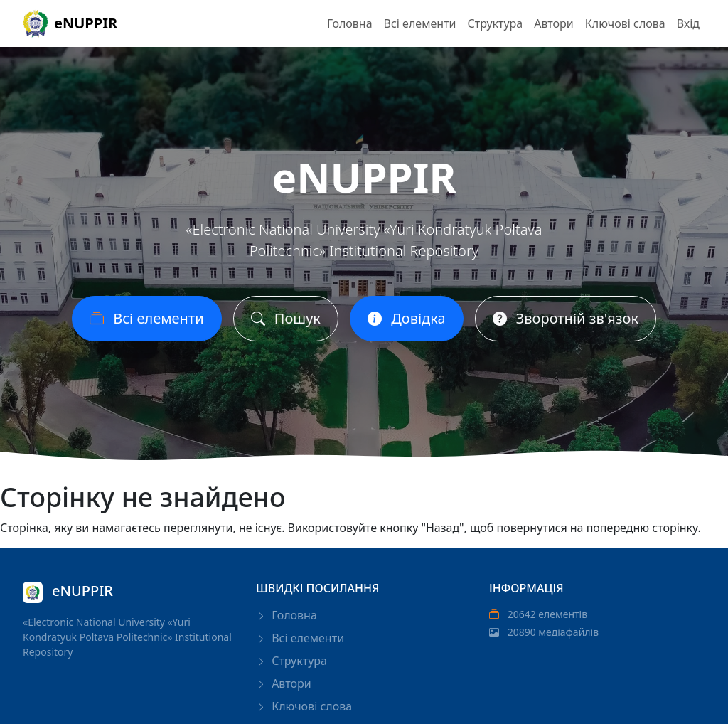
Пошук (286, 318)
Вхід (688, 23)
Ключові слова (625, 23)
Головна (350, 23)
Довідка (407, 318)
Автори (554, 23)
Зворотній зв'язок (566, 318)
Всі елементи (420, 23)
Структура (495, 23)
